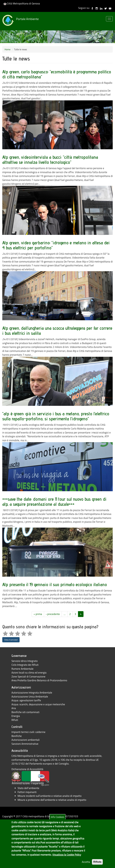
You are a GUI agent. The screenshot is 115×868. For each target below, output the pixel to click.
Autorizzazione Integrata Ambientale (32, 693)
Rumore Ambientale (22, 669)
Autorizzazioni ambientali (26, 740)
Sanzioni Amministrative (25, 744)
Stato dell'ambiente (28, 788)
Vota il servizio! (11, 640)
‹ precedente (53, 614)
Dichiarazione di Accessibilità (27, 769)
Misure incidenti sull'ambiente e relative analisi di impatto (50, 796)
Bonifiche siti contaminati (25, 712)
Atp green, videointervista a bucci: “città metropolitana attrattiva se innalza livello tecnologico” (50, 160)
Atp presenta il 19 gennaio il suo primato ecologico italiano (55, 584)
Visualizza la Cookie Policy (67, 859)
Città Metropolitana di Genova (21, 3)
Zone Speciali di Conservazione (28, 676)
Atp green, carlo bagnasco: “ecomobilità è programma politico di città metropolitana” (57, 74)
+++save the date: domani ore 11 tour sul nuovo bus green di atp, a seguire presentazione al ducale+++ (54, 502)
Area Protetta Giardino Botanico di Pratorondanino (39, 680)
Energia (16, 716)
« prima (38, 614)
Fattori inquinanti (27, 792)
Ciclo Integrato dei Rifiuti (25, 665)
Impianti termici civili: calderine (28, 732)
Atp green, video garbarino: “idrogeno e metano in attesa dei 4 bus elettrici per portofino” (56, 245)
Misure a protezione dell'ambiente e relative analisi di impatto (52, 800)
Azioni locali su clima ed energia (29, 673)
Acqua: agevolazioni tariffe (26, 700)
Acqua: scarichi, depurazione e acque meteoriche (38, 704)
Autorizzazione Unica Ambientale (30, 696)
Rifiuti (15, 720)
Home (8, 49)
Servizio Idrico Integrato (25, 661)
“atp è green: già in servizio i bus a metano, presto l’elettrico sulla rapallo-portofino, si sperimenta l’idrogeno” (56, 416)
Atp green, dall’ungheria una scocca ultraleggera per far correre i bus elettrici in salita (57, 331)
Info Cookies (57, 821)
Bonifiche (17, 736)
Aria (14, 708)
